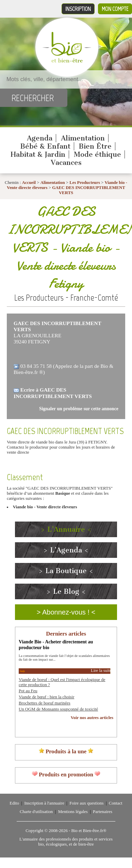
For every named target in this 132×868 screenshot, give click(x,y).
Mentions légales (73, 812)
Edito (14, 803)
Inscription (78, 9)
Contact (116, 803)
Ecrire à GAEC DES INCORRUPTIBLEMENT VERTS (53, 393)
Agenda (40, 138)
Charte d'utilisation (36, 812)
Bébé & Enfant (45, 146)
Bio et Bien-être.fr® (89, 831)
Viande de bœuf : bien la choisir (46, 697)
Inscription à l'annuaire (44, 803)
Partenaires (103, 812)
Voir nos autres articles (92, 718)
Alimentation (83, 138)
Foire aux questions (86, 803)
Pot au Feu (28, 691)
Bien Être (95, 146)
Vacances (66, 163)
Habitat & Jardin (38, 154)
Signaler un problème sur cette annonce (79, 409)
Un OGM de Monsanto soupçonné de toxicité (58, 709)
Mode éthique (97, 154)
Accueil (29, 183)
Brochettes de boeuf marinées (45, 703)
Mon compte (115, 9)
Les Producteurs (85, 183)
